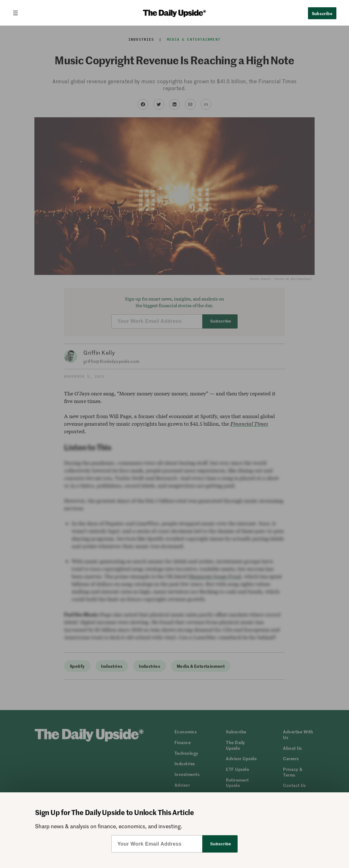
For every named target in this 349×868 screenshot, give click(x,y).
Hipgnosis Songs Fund (215, 576)
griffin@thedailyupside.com (111, 361)
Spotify (77, 666)
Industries (141, 39)
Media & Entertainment (194, 39)
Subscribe (322, 13)
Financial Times (249, 424)
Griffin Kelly (99, 352)
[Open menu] (18, 13)
